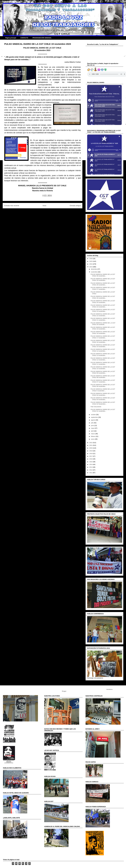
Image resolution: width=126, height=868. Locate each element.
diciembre (94, 269)
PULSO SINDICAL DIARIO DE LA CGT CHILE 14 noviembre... (103, 350)
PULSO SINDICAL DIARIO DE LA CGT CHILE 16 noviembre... (103, 341)
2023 (91, 267)
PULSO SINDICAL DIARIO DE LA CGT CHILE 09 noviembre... (103, 372)
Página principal (11, 38)
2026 (91, 259)
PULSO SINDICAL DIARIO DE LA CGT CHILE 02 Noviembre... (103, 403)
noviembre (94, 272)
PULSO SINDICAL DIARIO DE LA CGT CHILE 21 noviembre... (103, 319)
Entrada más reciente (12, 206)
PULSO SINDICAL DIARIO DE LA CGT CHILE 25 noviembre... (103, 302)
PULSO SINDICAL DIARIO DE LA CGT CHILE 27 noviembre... (103, 288)
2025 (91, 261)
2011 (91, 473)
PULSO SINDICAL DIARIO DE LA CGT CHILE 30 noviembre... (103, 275)
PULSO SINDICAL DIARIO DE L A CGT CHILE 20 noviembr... (103, 324)
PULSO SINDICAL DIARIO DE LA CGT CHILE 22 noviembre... (103, 315)
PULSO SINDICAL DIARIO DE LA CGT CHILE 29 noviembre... (103, 280)
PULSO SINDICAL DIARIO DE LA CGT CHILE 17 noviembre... (103, 337)
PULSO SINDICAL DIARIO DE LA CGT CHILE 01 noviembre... (103, 410)
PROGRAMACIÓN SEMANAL (42, 38)
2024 (91, 264)
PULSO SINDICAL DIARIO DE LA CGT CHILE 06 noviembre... (103, 385)
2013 (91, 467)
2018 (91, 454)
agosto (93, 420)
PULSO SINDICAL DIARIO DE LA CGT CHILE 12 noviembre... (103, 359)
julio (92, 423)
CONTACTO (24, 38)
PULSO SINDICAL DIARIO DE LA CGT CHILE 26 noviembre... (103, 297)
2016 (91, 459)
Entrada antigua (75, 206)
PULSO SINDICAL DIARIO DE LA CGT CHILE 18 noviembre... (103, 333)
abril (92, 431)
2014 (91, 464)
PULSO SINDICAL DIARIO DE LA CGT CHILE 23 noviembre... (103, 310)
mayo (93, 428)
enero (93, 439)
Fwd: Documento (96, 407)
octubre (94, 415)
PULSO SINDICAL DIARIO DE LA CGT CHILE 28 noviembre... (103, 284)
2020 (91, 448)
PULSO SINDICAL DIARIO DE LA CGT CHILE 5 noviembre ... (103, 390)
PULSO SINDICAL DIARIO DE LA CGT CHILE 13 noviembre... (103, 355)
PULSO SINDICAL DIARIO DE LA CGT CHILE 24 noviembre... (103, 306)
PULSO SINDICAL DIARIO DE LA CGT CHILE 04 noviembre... (103, 394)
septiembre (95, 417)
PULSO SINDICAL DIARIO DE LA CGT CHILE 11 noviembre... (103, 363)
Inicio (44, 206)
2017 (91, 456)
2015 (91, 462)
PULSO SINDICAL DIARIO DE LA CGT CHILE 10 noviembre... (103, 368)
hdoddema (109, 689)
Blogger (64, 691)
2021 (91, 445)
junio (93, 425)
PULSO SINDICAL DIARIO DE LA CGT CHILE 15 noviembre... (103, 346)
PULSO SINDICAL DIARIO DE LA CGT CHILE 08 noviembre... (103, 377)
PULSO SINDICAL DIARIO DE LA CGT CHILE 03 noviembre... (103, 399)
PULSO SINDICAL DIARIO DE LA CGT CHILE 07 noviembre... (103, 381)
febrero (93, 436)
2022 (91, 443)
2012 (91, 470)
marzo (93, 434)
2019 (91, 451)
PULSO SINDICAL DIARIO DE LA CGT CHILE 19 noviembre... (103, 328)
